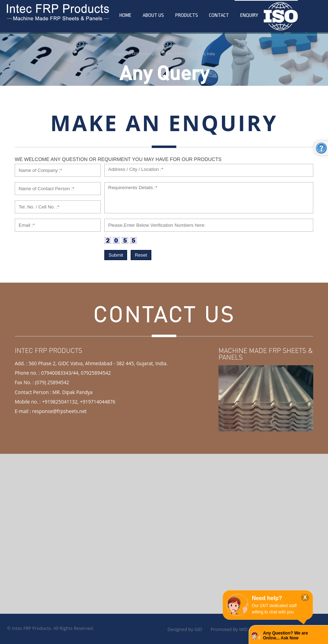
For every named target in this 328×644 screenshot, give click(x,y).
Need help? (267, 598)
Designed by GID (185, 629)
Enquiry (249, 15)
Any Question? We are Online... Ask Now (286, 636)
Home (125, 15)
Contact (219, 15)
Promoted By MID (229, 629)
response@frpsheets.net (60, 411)
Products (187, 15)
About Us (153, 15)
